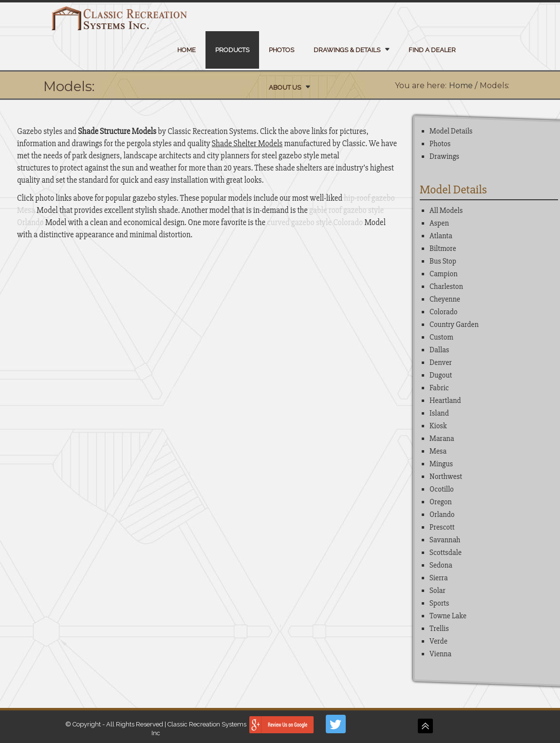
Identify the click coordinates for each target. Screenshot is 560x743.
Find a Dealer (432, 50)
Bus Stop (443, 261)
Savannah (445, 540)
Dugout (441, 375)
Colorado (443, 312)
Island (439, 413)
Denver (441, 362)
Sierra (439, 578)
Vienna (440, 654)
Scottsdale (446, 552)
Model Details (451, 131)
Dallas (439, 350)
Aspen (439, 223)
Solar (438, 591)
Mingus (441, 464)
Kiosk (438, 426)
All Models (446, 210)
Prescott (442, 527)
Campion (443, 274)
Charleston (446, 286)
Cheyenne (445, 299)
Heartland (445, 400)
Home (187, 50)
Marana (442, 438)
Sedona (441, 565)
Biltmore (443, 248)
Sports (439, 603)
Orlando (442, 514)
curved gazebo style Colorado (315, 222)
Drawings (444, 156)
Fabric (439, 388)
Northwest (446, 476)
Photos (281, 50)
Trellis (439, 629)
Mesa (438, 451)
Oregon (441, 502)
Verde (439, 641)
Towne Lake (448, 616)
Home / (463, 86)
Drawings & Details (347, 50)
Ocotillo (442, 489)
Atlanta (441, 236)
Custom (441, 337)
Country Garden (454, 324)
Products (232, 50)
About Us (285, 87)
